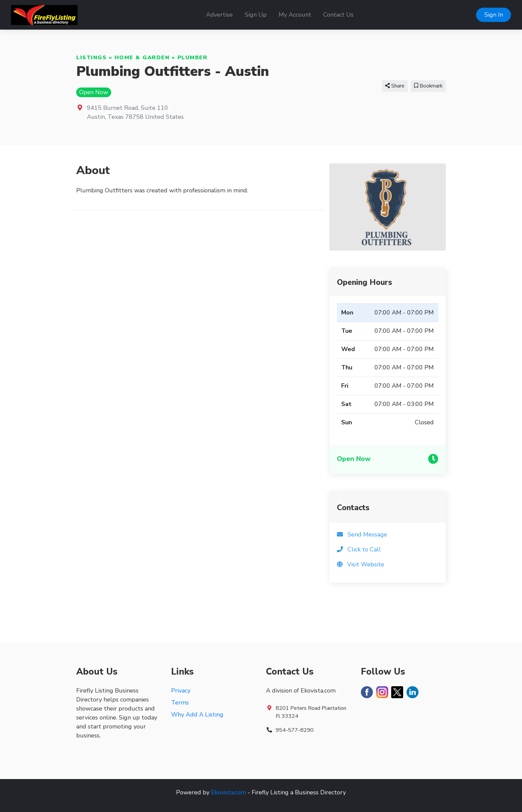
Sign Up (256, 15)
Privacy (181, 691)
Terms (180, 703)
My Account (295, 15)
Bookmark (428, 86)
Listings (91, 58)
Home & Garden (142, 58)
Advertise (219, 15)
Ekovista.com (229, 792)
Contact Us (338, 15)
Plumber (193, 58)
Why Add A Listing (197, 714)
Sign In (494, 15)
